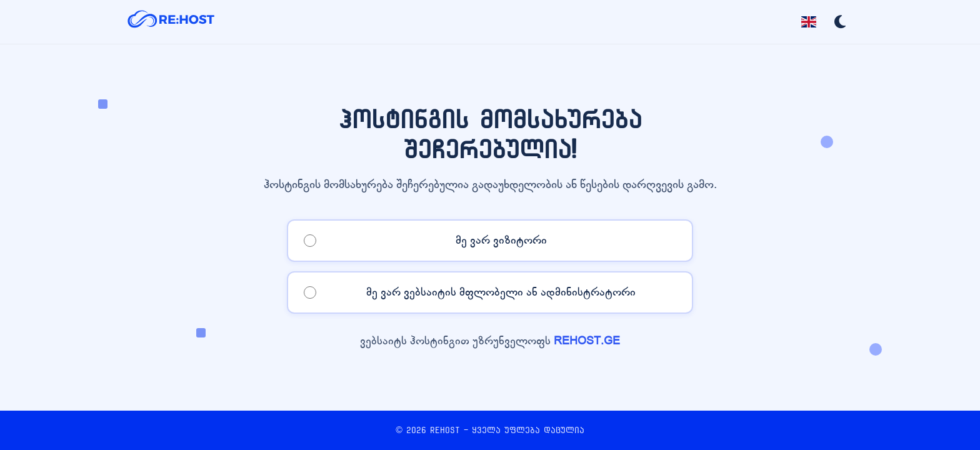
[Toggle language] (809, 22)
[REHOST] (171, 22)
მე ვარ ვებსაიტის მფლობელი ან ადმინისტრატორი (501, 292)
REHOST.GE (587, 341)
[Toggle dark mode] (840, 22)
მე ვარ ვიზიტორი (501, 240)
